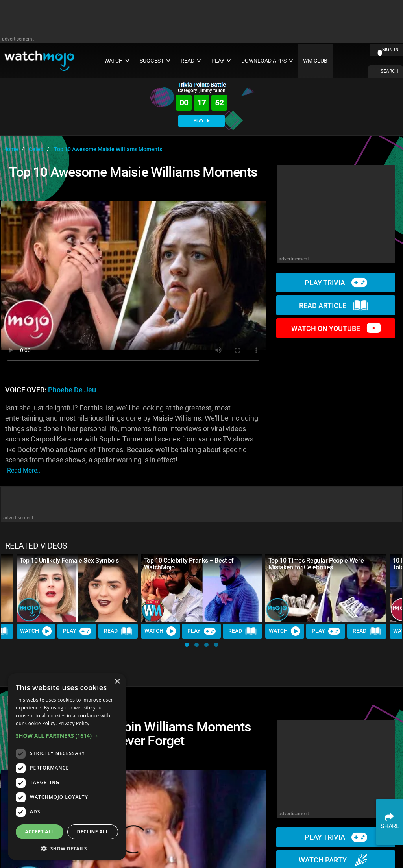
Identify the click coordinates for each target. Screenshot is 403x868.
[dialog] (67, 767)
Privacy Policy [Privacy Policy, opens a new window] (74, 723)
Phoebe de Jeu (72, 390)
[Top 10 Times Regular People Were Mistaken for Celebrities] (326, 588)
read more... (24, 470)
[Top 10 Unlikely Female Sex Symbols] (77, 588)
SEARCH (390, 71)
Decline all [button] (93, 832)
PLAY (201, 121)
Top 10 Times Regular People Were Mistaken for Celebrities (316, 564)
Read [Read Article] (118, 631)
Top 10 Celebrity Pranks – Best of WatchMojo (189, 564)
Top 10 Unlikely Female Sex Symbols (69, 561)
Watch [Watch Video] (36, 631)
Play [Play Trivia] (77, 631)
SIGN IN (390, 50)
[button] (187, 645)
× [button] (117, 682)
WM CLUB (315, 61)
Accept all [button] (40, 832)
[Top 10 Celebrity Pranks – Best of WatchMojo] (201, 588)
